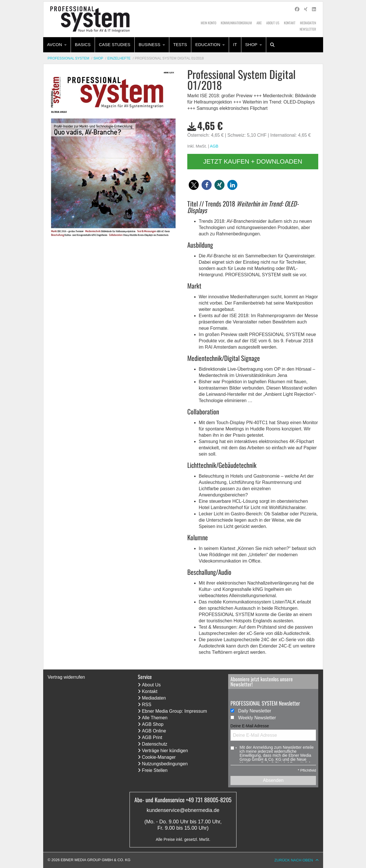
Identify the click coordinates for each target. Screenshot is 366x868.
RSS (147, 705)
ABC (259, 23)
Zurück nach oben (294, 860)
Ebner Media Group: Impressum (174, 711)
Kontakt (290, 23)
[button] (194, 185)
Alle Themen (155, 718)
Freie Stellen (155, 770)
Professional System (69, 58)
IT (235, 44)
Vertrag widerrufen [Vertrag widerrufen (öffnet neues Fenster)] (66, 677)
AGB (214, 146)
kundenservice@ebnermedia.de (183, 810)
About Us (273, 23)
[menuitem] (57, 45)
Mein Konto (208, 23)
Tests (180, 44)
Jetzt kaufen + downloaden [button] (253, 161)
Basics (83, 44)
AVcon (55, 44)
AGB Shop (153, 724)
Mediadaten (308, 23)
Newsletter (308, 29)
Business (150, 44)
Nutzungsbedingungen (165, 764)
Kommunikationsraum (236, 23)
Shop (251, 44)
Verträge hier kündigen (165, 751)
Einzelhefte (119, 58)
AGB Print (152, 737)
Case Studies (115, 44)
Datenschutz (155, 744)
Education (208, 44)
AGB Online (154, 731)
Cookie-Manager (159, 757)
